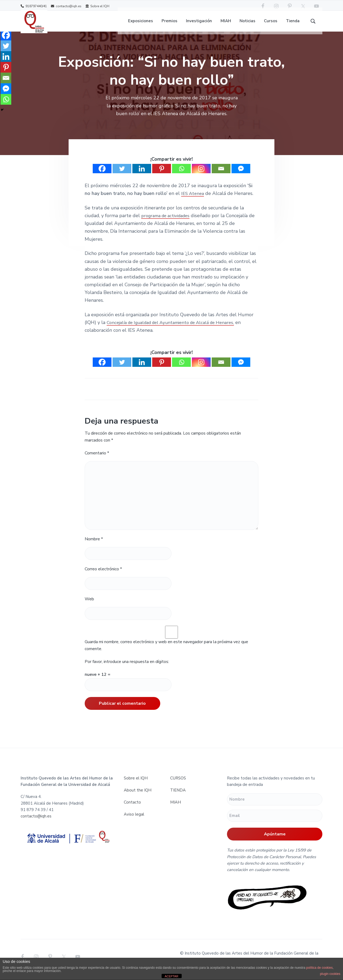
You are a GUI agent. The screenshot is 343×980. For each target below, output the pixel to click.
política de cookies (320, 968)
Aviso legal (134, 820)
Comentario (97, 459)
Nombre (94, 545)
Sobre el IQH (97, 6)
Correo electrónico (103, 575)
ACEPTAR (171, 976)
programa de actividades (168, 222)
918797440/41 (34, 6)
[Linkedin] (142, 175)
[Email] (221, 175)
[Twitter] (122, 175)
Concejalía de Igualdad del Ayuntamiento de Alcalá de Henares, (177, 329)
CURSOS (178, 784)
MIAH (176, 808)
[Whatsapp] (181, 175)
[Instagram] (201, 175)
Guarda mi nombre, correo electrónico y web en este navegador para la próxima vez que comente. (166, 651)
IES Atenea (193, 199)
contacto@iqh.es (66, 6)
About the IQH (138, 796)
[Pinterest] (162, 175)
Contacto (132, 808)
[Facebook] (102, 175)
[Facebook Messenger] (241, 175)
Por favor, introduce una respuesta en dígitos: (127, 668)
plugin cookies (330, 974)
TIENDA (178, 796)
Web (89, 605)
